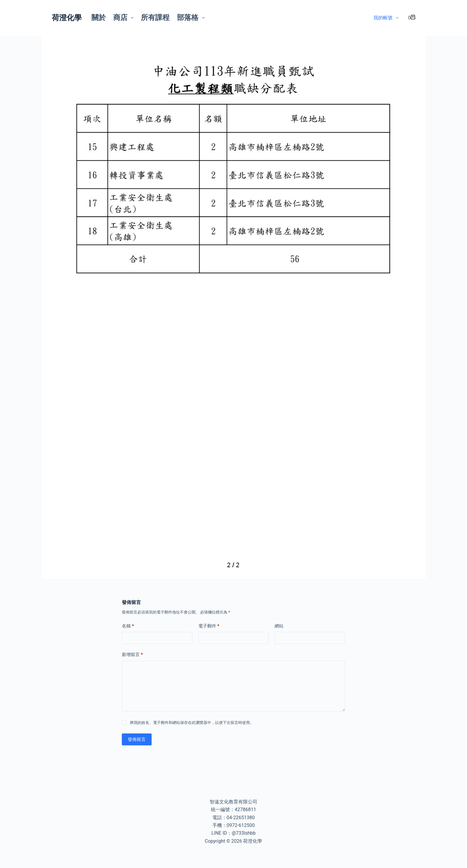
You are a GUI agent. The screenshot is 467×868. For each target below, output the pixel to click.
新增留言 (132, 655)
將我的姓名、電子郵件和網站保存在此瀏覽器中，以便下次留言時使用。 (192, 723)
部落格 (192, 18)
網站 (279, 626)
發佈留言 (137, 739)
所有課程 (155, 18)
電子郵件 (209, 626)
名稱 (128, 626)
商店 (125, 18)
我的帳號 (387, 18)
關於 (99, 18)
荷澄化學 (67, 18)
